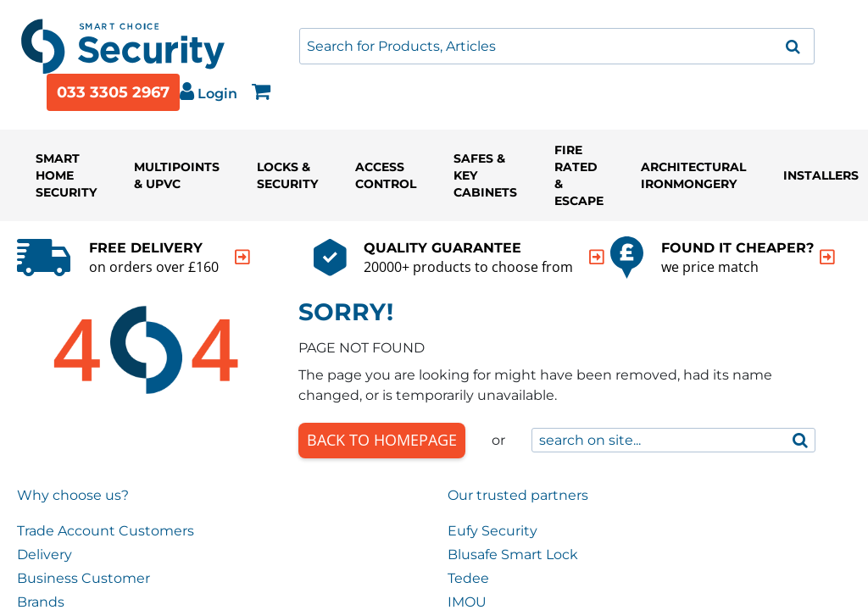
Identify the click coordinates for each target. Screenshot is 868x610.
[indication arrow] (242, 257)
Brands (41, 602)
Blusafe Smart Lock (513, 555)
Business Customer (83, 578)
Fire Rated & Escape (579, 175)
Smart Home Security (66, 175)
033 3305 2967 (113, 92)
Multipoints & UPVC (177, 175)
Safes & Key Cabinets (485, 175)
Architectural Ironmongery (693, 175)
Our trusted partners (518, 495)
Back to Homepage (382, 440)
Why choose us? (73, 495)
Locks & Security (287, 175)
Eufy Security (492, 531)
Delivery (45, 555)
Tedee (468, 578)
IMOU (467, 602)
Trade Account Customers (106, 531)
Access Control (386, 175)
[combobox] (557, 46)
